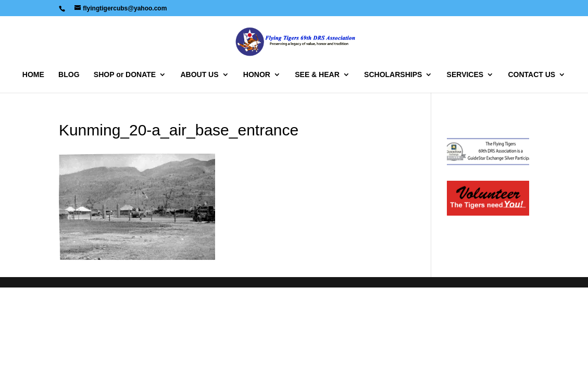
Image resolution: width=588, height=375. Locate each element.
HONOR (257, 75)
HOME (33, 75)
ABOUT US (199, 75)
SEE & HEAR (317, 75)
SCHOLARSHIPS (393, 75)
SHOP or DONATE (125, 75)
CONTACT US (531, 75)
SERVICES (465, 75)
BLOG (69, 75)
